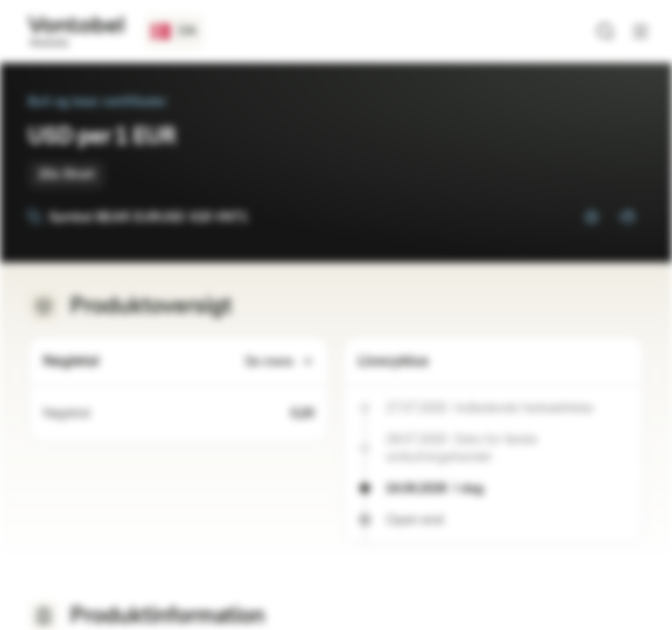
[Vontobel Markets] (76, 31)
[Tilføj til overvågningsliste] (591, 217)
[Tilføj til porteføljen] (626, 217)
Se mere (280, 362)
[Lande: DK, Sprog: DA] (174, 31)
